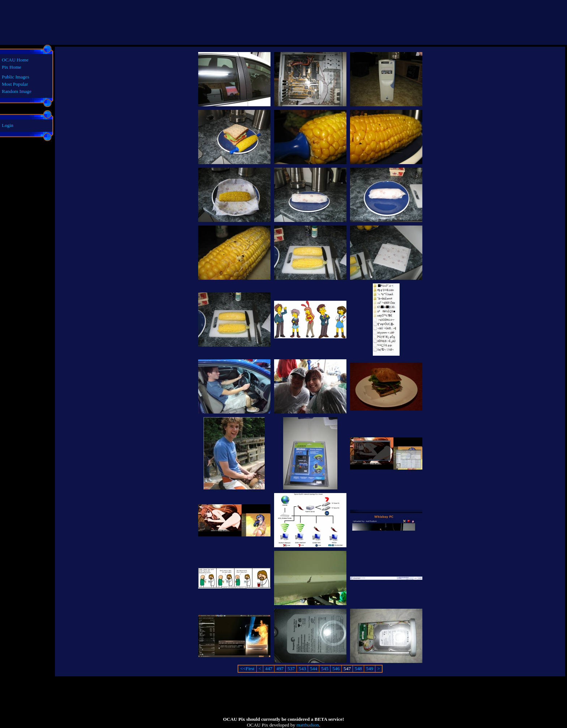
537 (291, 669)
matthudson (308, 725)
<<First (247, 669)
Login (8, 125)
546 (336, 669)
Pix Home (12, 67)
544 (314, 669)
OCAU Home (15, 60)
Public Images (16, 77)
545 (325, 669)
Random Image (17, 91)
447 (269, 669)
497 (280, 669)
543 (302, 669)
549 (370, 669)
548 (358, 669)
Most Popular (15, 84)
